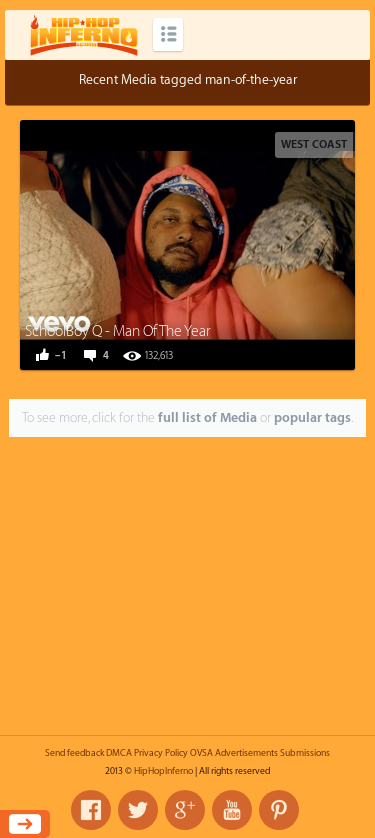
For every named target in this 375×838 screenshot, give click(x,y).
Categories (168, 34)
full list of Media (207, 417)
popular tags (312, 417)
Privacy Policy (161, 753)
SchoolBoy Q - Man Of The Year (118, 331)
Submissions (305, 753)
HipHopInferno (163, 771)
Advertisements (246, 753)
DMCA (119, 753)
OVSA (201, 753)
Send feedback (74, 753)
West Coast (314, 144)
